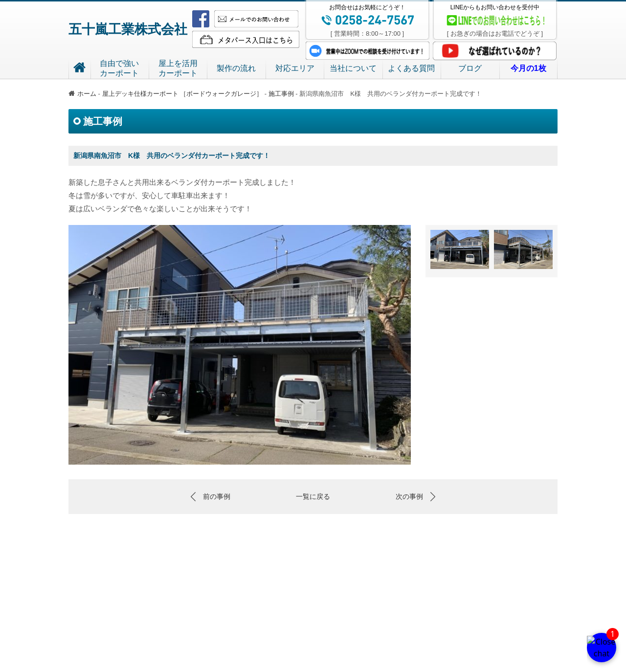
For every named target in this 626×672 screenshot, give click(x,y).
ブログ (470, 68)
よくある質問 (411, 68)
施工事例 (281, 94)
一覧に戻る (313, 496)
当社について (353, 68)
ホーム (82, 94)
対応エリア (295, 68)
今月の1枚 (535, 622)
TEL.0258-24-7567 (375, 658)
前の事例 (217, 496)
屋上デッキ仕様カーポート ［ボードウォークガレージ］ (183, 94)
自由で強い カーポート (226, 622)
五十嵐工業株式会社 (128, 29)
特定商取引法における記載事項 (313, 643)
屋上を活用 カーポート (297, 622)
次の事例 (409, 496)
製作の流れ (236, 68)
